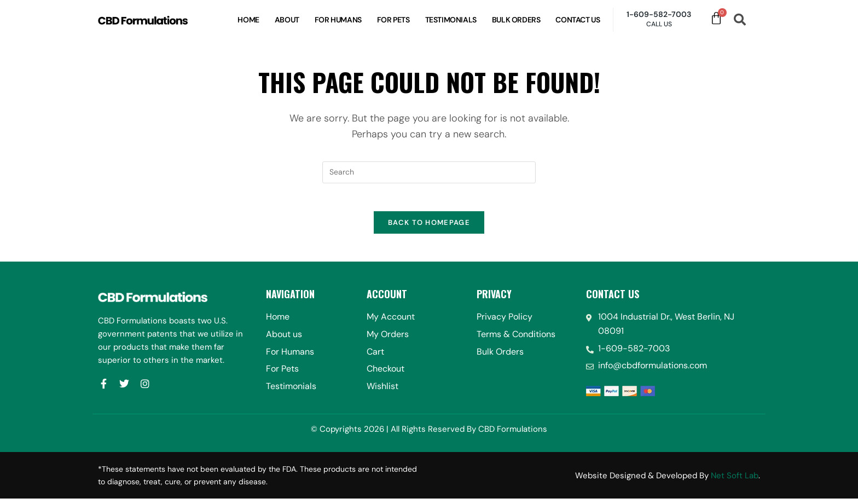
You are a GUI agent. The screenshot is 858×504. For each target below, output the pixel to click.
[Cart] (716, 19)
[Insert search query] (429, 172)
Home (248, 20)
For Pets (393, 20)
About (287, 20)
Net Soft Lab (735, 480)
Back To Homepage (429, 228)
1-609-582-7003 (659, 14)
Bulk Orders (516, 20)
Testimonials (451, 20)
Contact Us (578, 20)
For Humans (338, 20)
